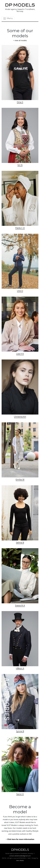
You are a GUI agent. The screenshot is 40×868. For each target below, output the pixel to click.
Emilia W (20, 480)
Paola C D (20, 228)
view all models (21, 40)
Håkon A (20, 668)
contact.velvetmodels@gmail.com (20, 856)
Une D (20, 291)
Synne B (20, 731)
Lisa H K (20, 354)
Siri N (20, 165)
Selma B (20, 543)
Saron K (20, 794)
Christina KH (20, 417)
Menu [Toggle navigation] (8, 19)
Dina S (20, 102)
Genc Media (20, 860)
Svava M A (20, 605)
